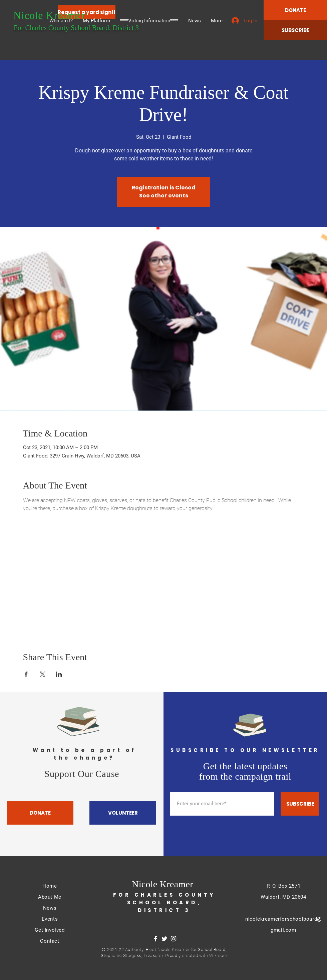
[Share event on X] (43, 674)
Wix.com (218, 955)
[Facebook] (155, 939)
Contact (50, 941)
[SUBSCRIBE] (295, 30)
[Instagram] (174, 939)
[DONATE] (295, 10)
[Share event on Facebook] (26, 674)
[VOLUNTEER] (123, 813)
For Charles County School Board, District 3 (76, 28)
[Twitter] (165, 939)
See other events (164, 196)
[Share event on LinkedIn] (59, 674)
